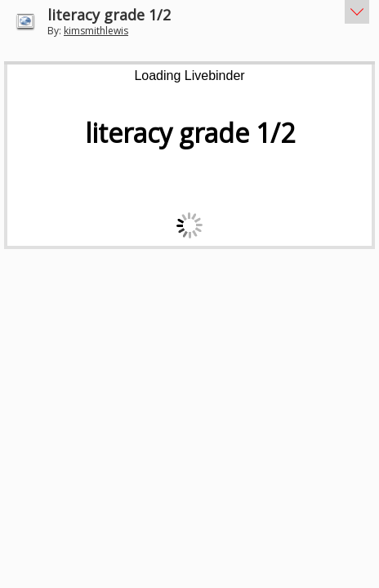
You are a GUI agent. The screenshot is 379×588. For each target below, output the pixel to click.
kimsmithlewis (96, 31)
